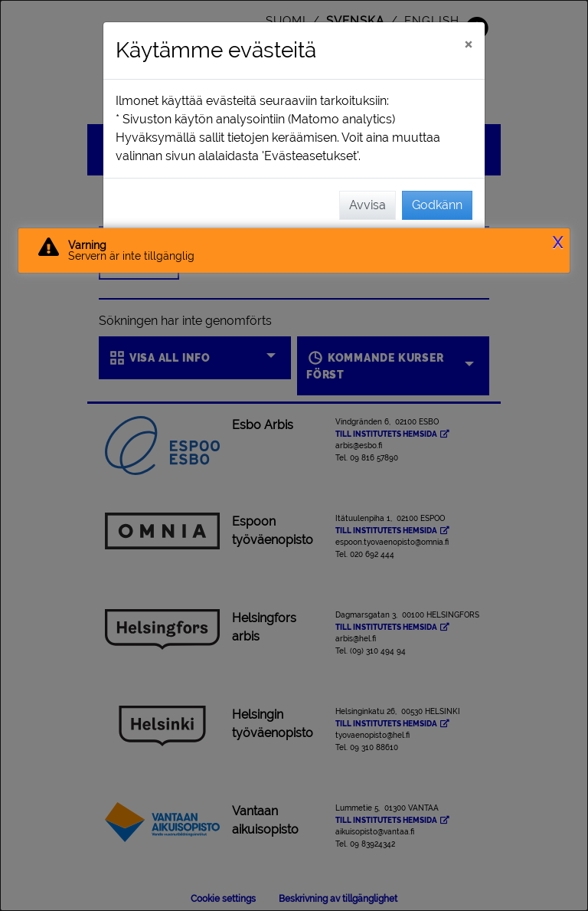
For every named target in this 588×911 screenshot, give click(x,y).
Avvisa (367, 205)
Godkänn (437, 205)
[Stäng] (468, 44)
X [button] (558, 243)
